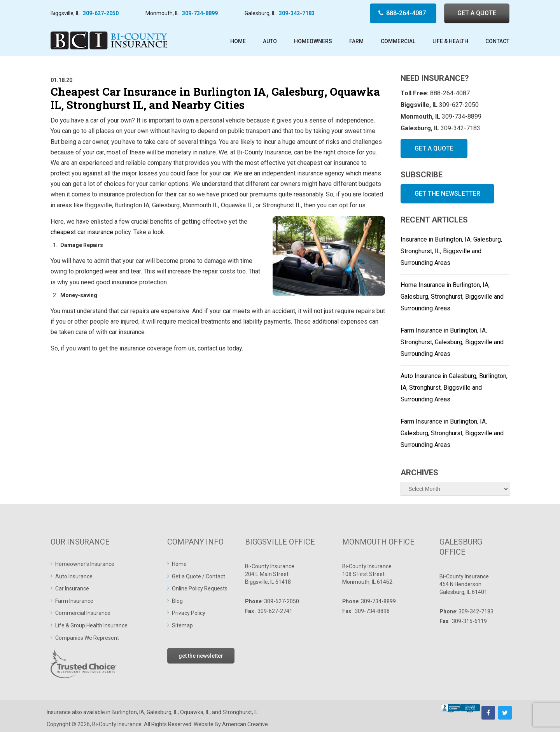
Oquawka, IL (195, 712)
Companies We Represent (87, 638)
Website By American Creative (231, 724)
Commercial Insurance (83, 613)
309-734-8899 (200, 13)
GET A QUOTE (477, 13)
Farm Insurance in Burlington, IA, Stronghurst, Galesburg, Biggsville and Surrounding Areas (452, 342)
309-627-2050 (101, 13)
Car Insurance (72, 588)
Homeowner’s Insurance (85, 564)
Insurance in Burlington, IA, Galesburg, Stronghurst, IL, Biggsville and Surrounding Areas (451, 251)
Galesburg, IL (162, 712)
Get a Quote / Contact (199, 576)
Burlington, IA (128, 712)
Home (179, 564)
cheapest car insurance (82, 232)
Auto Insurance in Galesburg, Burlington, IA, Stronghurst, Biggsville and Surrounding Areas (454, 388)
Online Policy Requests (200, 588)
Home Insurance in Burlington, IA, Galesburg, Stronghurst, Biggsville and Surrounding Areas (452, 297)
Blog (177, 601)
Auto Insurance (74, 576)
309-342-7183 (297, 13)
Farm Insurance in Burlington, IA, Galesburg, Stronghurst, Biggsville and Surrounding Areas (452, 433)
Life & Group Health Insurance (91, 625)
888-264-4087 (406, 13)
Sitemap (182, 625)
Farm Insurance (74, 601)
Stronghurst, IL (240, 712)
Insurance (59, 712)
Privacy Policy (189, 613)
